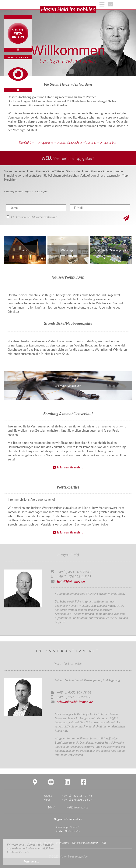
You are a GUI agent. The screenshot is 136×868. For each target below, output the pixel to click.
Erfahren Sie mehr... (68, 467)
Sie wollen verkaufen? (68, 386)
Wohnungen (68, 250)
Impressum (63, 843)
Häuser (25, 250)
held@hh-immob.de (71, 581)
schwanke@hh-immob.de (75, 701)
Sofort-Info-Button (18, 33)
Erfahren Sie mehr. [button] (18, 852)
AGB (103, 843)
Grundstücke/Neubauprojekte (111, 250)
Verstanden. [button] (31, 861)
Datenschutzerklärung (85, 843)
